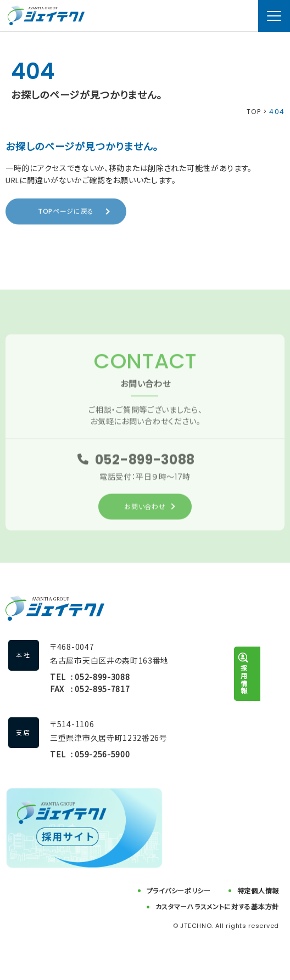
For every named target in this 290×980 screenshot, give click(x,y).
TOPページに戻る (66, 211)
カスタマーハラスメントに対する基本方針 (217, 907)
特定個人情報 (258, 891)
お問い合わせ (145, 508)
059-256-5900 (102, 754)
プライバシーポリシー (179, 891)
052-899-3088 (145, 461)
